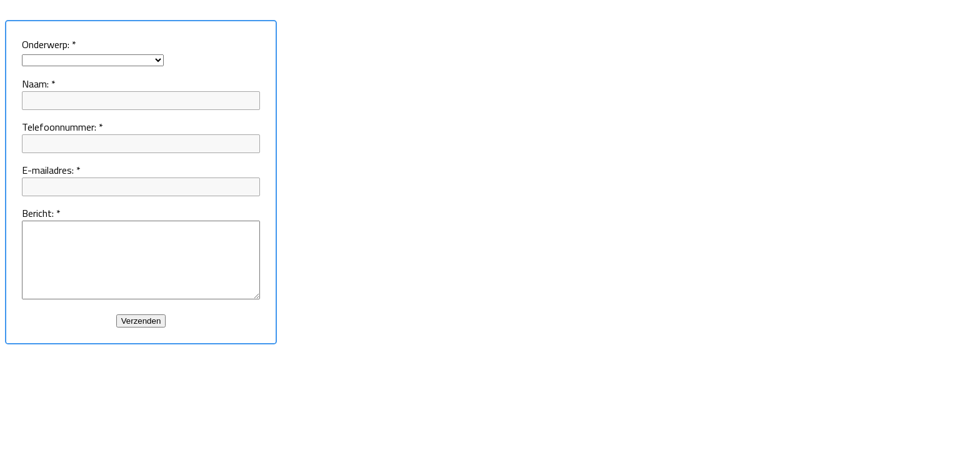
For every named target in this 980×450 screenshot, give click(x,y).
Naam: (39, 84)
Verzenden (155, 336)
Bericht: (41, 213)
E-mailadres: (51, 170)
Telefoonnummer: (62, 127)
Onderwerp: (49, 44)
